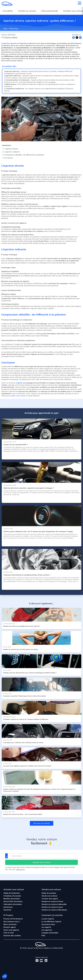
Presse (7, 919)
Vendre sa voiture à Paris (52, 901)
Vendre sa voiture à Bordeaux (54, 910)
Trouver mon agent (50, 899)
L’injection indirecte (12, 152)
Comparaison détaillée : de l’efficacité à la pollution (24, 155)
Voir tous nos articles (42, 823)
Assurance (8, 907)
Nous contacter (10, 924)
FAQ (43, 935)
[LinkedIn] (45, 961)
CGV (6, 933)
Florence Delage (11, 37)
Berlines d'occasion (12, 899)
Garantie (7, 910)
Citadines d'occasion (12, 896)
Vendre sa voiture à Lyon (52, 907)
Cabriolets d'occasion (13, 904)
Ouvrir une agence (11, 930)
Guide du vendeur (49, 893)
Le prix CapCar (48, 919)
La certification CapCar (51, 921)
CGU (12, 933)
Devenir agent (10, 927)
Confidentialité (57, 948)
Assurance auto (48, 924)
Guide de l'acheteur (12, 893)
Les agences (47, 930)
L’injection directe (9, 43)
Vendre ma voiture (49, 896)
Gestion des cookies (12, 935)
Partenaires (18, 919)
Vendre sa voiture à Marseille (54, 904)
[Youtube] (41, 961)
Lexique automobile (50, 933)
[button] (5, 976)
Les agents (46, 927)
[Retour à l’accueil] (7, 4)
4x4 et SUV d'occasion (13, 901)
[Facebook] (37, 961)
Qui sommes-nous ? (12, 921)
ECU (4, 181)
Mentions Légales (42, 948)
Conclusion (9, 158)
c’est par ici (20, 869)
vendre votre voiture (18, 396)
